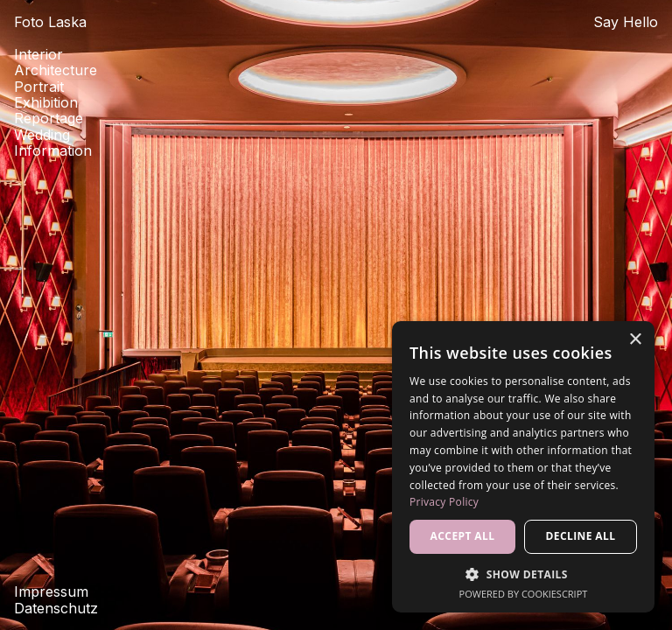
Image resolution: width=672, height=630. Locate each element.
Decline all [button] (581, 536)
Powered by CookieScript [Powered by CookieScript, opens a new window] (524, 594)
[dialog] (523, 467)
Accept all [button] (463, 536)
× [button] (635, 340)
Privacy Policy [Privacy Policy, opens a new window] (444, 502)
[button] (523, 574)
